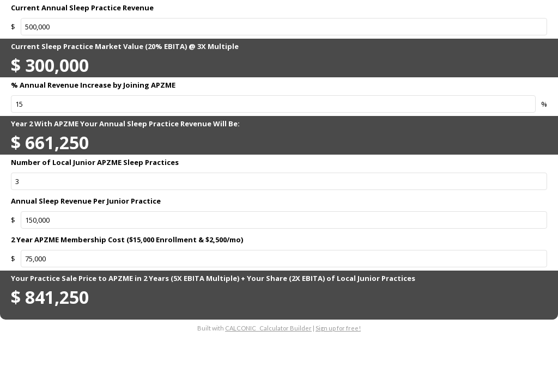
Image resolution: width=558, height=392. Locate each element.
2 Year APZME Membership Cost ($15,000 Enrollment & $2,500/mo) (127, 240)
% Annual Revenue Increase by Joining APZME (93, 85)
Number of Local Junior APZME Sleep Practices (95, 162)
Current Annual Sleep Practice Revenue (82, 8)
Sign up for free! (338, 328)
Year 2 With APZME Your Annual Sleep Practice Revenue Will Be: (125, 124)
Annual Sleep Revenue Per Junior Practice (86, 201)
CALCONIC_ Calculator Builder (268, 328)
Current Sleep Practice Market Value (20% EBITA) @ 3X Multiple (125, 46)
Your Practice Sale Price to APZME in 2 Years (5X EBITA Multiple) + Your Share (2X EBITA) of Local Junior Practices (213, 278)
